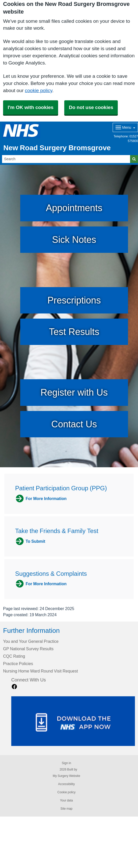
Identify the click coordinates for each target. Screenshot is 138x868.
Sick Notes (74, 240)
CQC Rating (14, 656)
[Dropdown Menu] (125, 127)
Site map (66, 809)
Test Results (74, 332)
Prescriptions (74, 300)
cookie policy (39, 90)
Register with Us (74, 392)
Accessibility (66, 784)
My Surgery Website (66, 776)
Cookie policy (66, 792)
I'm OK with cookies (31, 107)
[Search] (66, 159)
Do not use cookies (91, 107)
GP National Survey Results (28, 649)
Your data (66, 800)
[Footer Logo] (73, 721)
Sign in (66, 763)
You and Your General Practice (31, 641)
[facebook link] (14, 687)
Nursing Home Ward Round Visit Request (40, 671)
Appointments (74, 208)
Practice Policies (18, 664)
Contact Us (74, 424)
